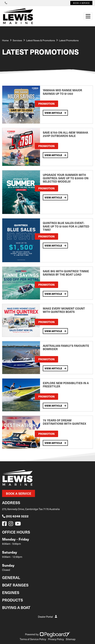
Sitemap (71, 639)
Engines (11, 592)
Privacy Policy (56, 639)
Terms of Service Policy (33, 639)
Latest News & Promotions (41, 40)
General (11, 577)
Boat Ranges (15, 585)
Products (13, 600)
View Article (55, 113)
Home (5, 40)
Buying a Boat (16, 607)
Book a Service (19, 493)
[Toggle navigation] (88, 16)
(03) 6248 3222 (15, 516)
